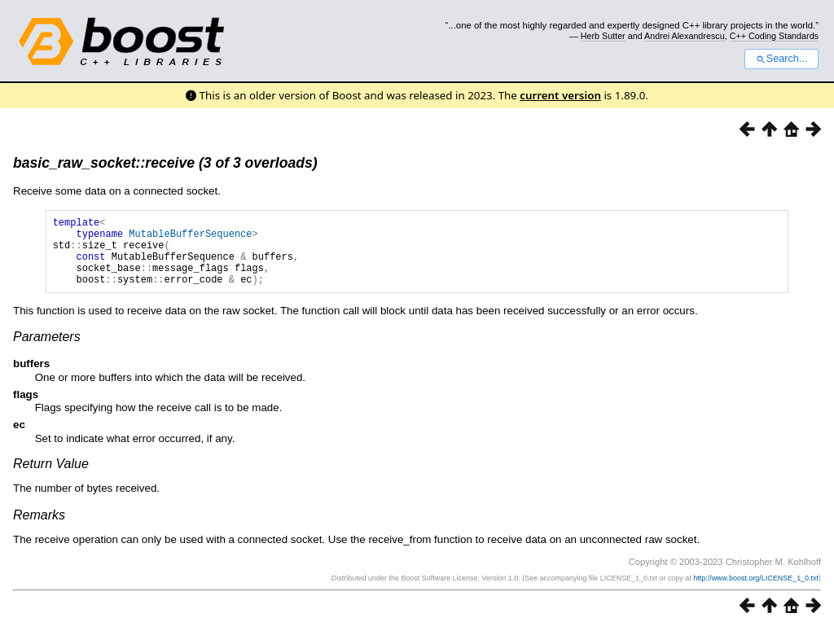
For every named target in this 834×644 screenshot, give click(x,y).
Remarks (39, 530)
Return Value (51, 478)
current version (560, 95)
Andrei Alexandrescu (685, 36)
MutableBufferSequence (190, 238)
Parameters (47, 351)
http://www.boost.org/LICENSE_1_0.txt (756, 593)
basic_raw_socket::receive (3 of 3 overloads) (165, 163)
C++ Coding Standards (774, 36)
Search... (781, 59)
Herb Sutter (603, 36)
